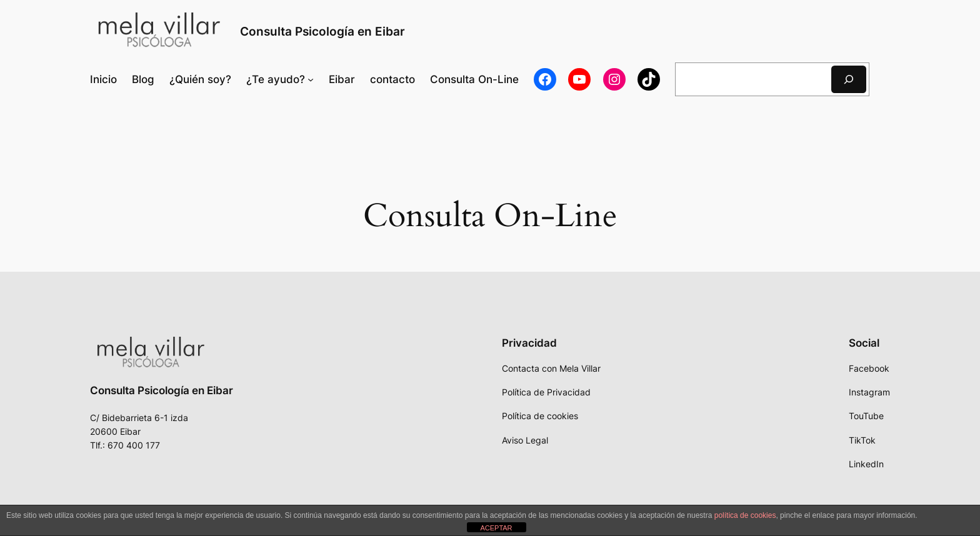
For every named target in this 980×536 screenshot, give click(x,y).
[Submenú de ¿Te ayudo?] (280, 79)
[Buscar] (849, 79)
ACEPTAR (496, 528)
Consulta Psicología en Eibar (322, 31)
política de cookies (745, 515)
